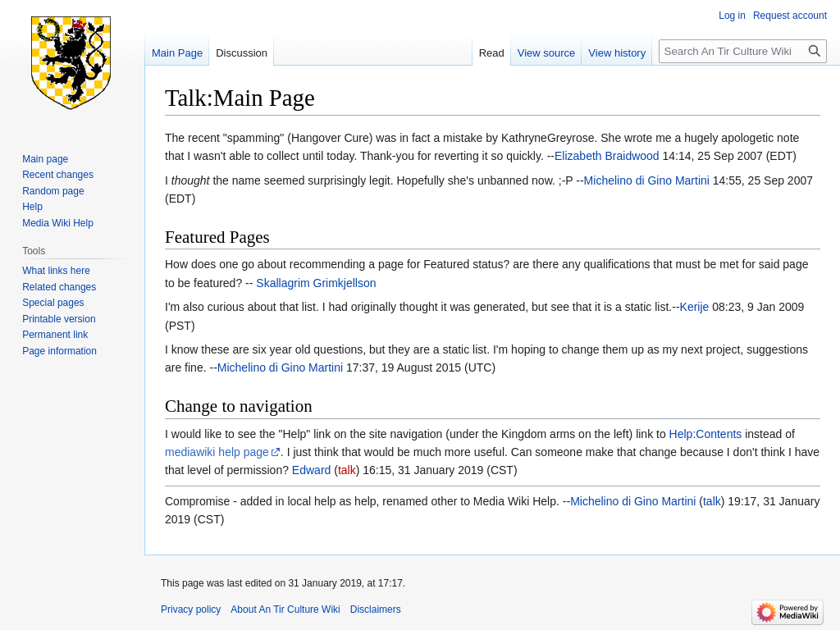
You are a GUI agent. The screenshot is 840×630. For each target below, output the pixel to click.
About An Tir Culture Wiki (285, 609)
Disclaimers (376, 609)
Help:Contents (706, 434)
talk (347, 470)
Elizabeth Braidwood (607, 156)
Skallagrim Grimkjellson (316, 283)
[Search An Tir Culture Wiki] (743, 51)
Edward (311, 470)
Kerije (695, 307)
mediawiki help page (217, 452)
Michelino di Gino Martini (647, 180)
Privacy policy (191, 609)
